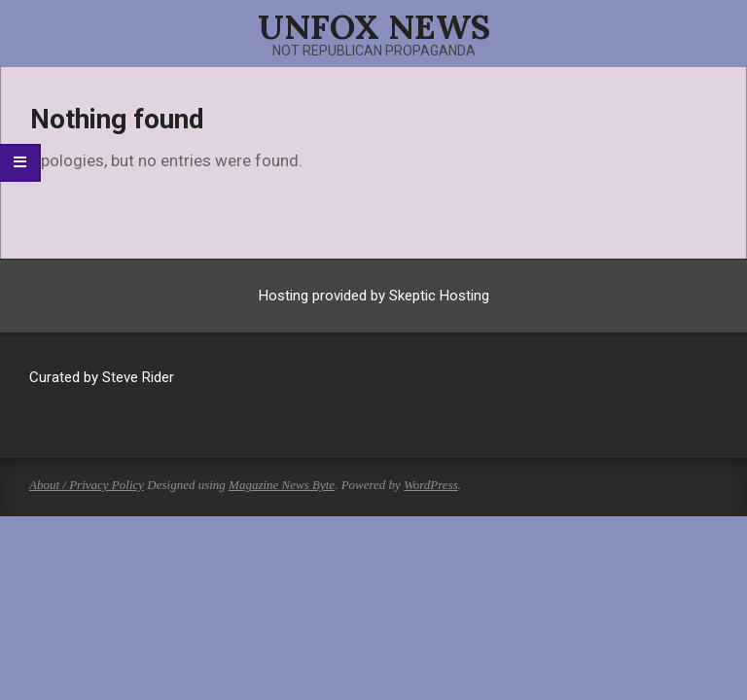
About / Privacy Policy (87, 485)
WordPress (431, 485)
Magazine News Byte (282, 485)
